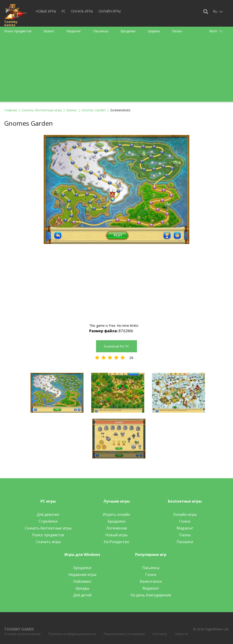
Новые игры (46, 11)
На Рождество (116, 542)
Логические (116, 528)
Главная (10, 110)
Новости (181, 634)
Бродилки (128, 31)
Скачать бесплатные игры (42, 110)
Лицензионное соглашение (124, 634)
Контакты (160, 634)
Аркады (82, 588)
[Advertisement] (116, 70)
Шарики (154, 31)
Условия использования (22, 634)
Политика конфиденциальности (72, 634)
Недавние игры (82, 575)
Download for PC (116, 346)
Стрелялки (48, 521)
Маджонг (74, 31)
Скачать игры (82, 11)
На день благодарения (151, 595)
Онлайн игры (110, 11)
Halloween (82, 581)
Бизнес (49, 31)
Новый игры (116, 535)
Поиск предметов (18, 31)
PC (64, 11)
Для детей (82, 595)
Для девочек (48, 514)
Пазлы (177, 31)
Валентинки (151, 581)
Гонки (185, 521)
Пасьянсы (101, 31)
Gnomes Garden (94, 110)
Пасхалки (185, 542)
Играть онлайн (116, 514)
